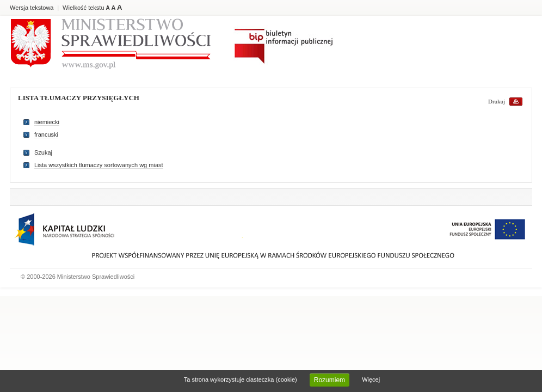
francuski (46, 134)
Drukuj (497, 101)
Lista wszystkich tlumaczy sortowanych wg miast (99, 165)
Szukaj (43, 152)
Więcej (371, 379)
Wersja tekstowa (32, 8)
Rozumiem (329, 380)
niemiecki (47, 122)
